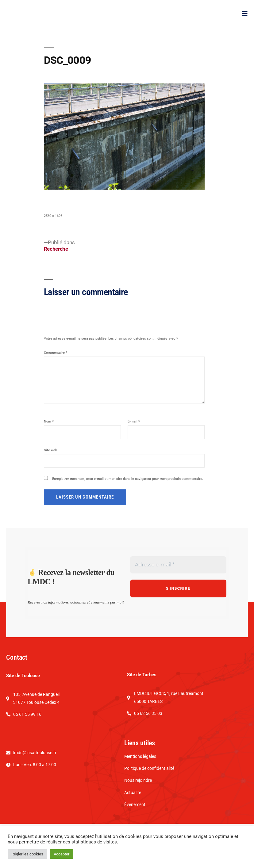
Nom (49, 440)
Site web (50, 469)
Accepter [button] (62, 854)
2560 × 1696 (53, 235)
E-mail (134, 440)
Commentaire (56, 371)
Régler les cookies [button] (27, 854)
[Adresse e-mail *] (178, 584)
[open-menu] (245, 23)
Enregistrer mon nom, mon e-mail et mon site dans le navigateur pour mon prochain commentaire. (128, 498)
